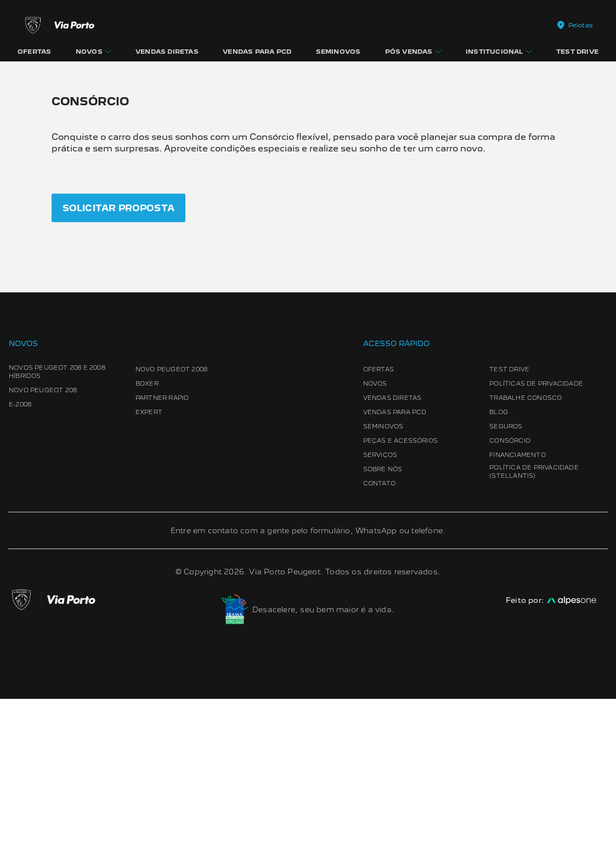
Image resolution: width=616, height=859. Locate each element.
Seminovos (383, 586)
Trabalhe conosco (525, 558)
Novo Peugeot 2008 (171, 529)
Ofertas (378, 529)
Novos (375, 544)
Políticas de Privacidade (536, 544)
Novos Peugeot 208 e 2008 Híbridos (57, 532)
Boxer (147, 544)
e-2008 (20, 564)
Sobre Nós (383, 629)
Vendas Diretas (392, 558)
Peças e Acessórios (401, 601)
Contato (379, 643)
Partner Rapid (162, 558)
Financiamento (518, 615)
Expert (149, 572)
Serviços (380, 615)
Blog (499, 572)
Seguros (506, 586)
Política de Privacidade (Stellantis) (534, 632)
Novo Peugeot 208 (43, 550)
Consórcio (510, 601)
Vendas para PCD (395, 572)
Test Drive (509, 529)
